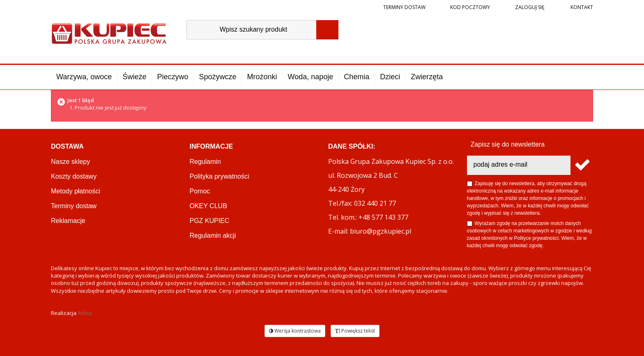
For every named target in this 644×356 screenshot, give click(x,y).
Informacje (212, 146)
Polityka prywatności (220, 176)
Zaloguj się (529, 7)
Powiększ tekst (355, 331)
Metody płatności (76, 191)
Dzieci (390, 77)
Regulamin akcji (213, 235)
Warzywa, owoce (84, 77)
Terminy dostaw (404, 7)
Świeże (134, 77)
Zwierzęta (427, 77)
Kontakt (581, 7)
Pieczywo (172, 77)
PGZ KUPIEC (210, 221)
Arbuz (85, 313)
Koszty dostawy (74, 176)
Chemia (356, 77)
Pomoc (200, 191)
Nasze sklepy (70, 162)
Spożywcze (217, 77)
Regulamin (205, 162)
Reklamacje (68, 221)
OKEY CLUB (208, 206)
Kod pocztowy (470, 7)
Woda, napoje (311, 77)
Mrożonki (262, 77)
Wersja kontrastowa (295, 331)
